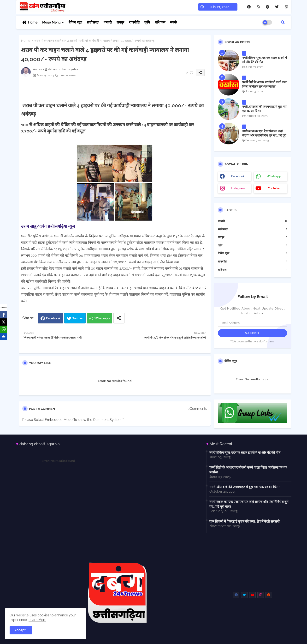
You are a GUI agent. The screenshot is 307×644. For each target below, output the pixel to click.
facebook (238, 176)
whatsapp (274, 176)
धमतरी (108, 22)
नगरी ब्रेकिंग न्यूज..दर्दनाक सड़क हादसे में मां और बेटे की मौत (265, 60)
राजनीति (134, 22)
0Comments (197, 409)
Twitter (78, 318)
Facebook (53, 318)
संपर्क (173, 22)
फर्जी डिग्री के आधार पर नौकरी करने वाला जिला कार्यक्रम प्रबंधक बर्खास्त (265, 84)
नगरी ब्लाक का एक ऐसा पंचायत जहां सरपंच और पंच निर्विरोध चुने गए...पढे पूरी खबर (264, 135)
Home (33, 22)
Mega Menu (51, 22)
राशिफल (160, 22)
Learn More (37, 620)
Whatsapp (102, 318)
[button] (283, 22)
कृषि (147, 22)
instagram (238, 188)
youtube (274, 188)
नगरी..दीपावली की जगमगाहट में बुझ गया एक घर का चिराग (265, 109)
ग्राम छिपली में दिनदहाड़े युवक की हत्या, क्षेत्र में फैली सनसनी (245, 521)
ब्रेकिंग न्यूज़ (75, 22)
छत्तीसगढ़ (93, 22)
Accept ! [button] (21, 630)
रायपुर (120, 22)
